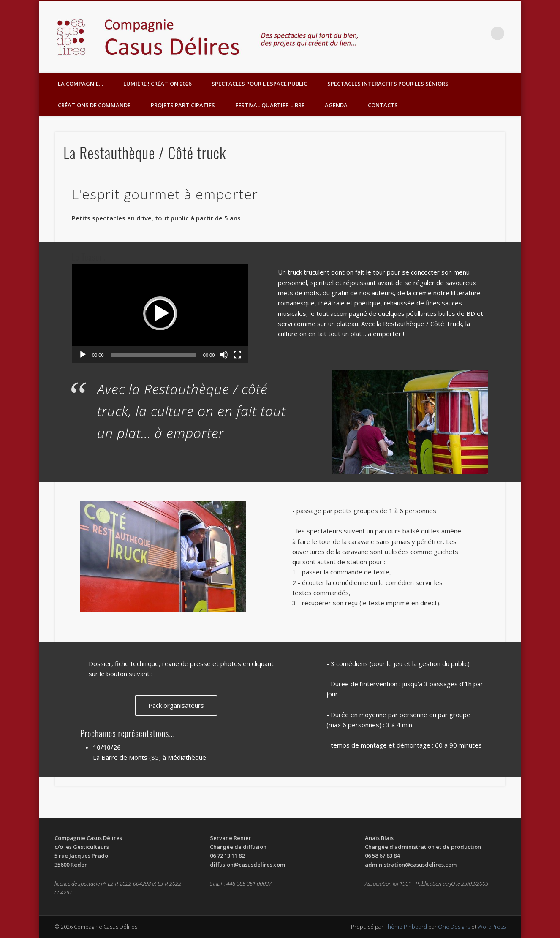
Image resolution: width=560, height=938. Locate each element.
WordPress (492, 927)
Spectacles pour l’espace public (259, 84)
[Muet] (224, 355)
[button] (160, 313)
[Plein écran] (237, 355)
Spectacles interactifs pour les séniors (388, 84)
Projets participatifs (183, 105)
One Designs (454, 927)
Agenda (336, 105)
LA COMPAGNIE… (80, 84)
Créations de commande (94, 105)
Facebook (480, 33)
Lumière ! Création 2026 (157, 84)
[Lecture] (83, 355)
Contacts (383, 105)
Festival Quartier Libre (270, 105)
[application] (160, 314)
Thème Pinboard (406, 927)
